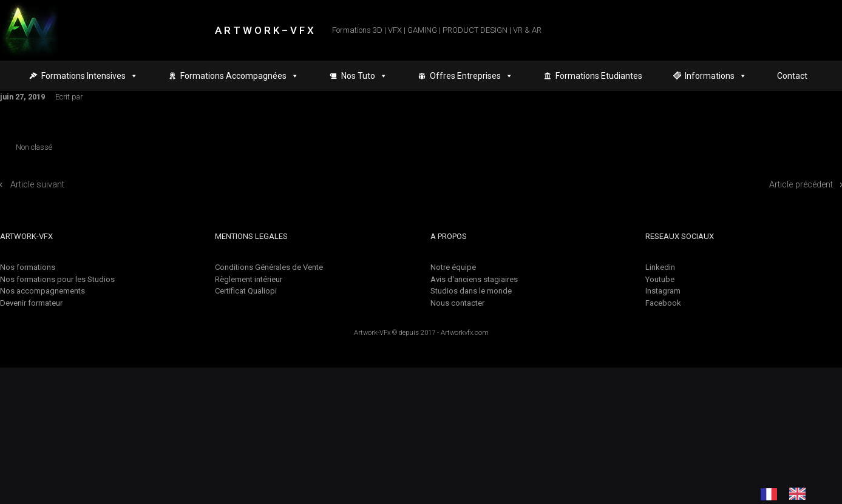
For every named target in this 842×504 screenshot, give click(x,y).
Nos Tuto (364, 76)
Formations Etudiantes (599, 76)
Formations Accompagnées (239, 76)
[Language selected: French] (789, 494)
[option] (800, 494)
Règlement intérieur (249, 279)
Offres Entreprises (471, 76)
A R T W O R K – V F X (264, 30)
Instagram (663, 291)
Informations (716, 76)
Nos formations (28, 267)
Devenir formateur (31, 303)
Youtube (660, 279)
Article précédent (801, 185)
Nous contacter (457, 303)
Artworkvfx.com (465, 333)
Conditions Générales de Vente (269, 267)
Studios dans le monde (471, 291)
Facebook (663, 303)
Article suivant (37, 185)
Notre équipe (453, 267)
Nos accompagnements (42, 291)
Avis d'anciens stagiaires (474, 279)
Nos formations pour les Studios (57, 279)
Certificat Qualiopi (246, 291)
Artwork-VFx (372, 333)
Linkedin (660, 267)
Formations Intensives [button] (90, 76)
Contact (792, 76)
